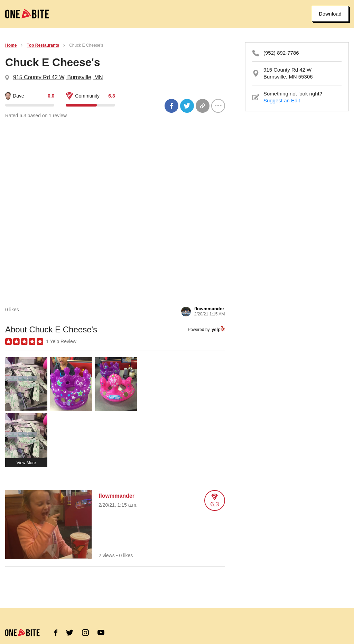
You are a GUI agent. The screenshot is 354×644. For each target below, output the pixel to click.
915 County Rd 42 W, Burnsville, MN (58, 77)
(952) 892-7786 (281, 53)
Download (330, 14)
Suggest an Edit (282, 100)
